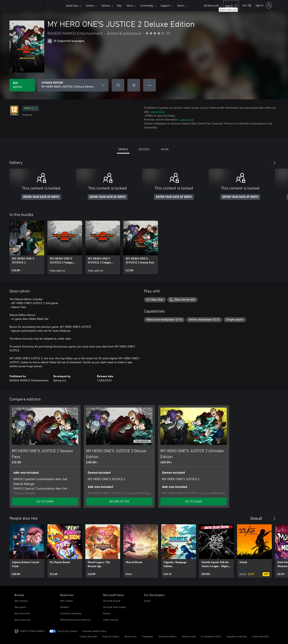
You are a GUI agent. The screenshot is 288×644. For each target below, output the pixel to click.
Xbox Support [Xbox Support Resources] (66, 601)
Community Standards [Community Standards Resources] (71, 613)
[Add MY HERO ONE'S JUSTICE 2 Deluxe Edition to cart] (134, 85)
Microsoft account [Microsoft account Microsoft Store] (112, 601)
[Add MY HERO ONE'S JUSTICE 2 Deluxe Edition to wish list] (118, 85)
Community (147, 5)
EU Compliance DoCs (211, 636)
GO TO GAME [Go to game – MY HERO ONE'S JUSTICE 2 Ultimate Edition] (194, 501)
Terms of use (131, 636)
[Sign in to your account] (263, 5)
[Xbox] (54, 6)
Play (119, 5)
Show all (256, 518)
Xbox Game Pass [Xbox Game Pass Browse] (22, 613)
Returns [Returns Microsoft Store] (107, 613)
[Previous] (267, 163)
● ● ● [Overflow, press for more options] (150, 85)
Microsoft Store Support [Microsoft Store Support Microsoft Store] (115, 607)
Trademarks (147, 636)
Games (90, 5)
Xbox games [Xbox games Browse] (20, 607)
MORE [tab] (165, 149)
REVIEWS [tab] (144, 149)
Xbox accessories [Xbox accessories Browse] (23, 620)
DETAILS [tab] (123, 149)
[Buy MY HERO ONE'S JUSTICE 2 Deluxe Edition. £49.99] (22, 85)
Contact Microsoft (88, 636)
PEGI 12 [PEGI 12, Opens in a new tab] (31, 108)
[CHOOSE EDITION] (73, 85)
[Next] (275, 163)
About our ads (189, 636)
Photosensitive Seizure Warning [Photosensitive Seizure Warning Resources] (75, 620)
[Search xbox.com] (231, 5)
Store (130, 5)
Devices (106, 5)
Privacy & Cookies (111, 636)
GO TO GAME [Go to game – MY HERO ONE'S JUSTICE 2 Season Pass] (45, 501)
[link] (27, 247)
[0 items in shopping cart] (247, 5)
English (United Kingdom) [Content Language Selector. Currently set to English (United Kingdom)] (32, 631)
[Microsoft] (28, 6)
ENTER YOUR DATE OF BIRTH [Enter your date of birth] (41, 197)
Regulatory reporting (237, 636)
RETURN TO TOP (119, 501)
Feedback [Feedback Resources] (64, 607)
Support (165, 5)
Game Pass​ (72, 5)
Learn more (158, 112)
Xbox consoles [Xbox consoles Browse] (21, 601)
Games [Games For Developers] (147, 601)
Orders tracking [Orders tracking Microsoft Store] (111, 620)
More (181, 5)
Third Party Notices (168, 636)
